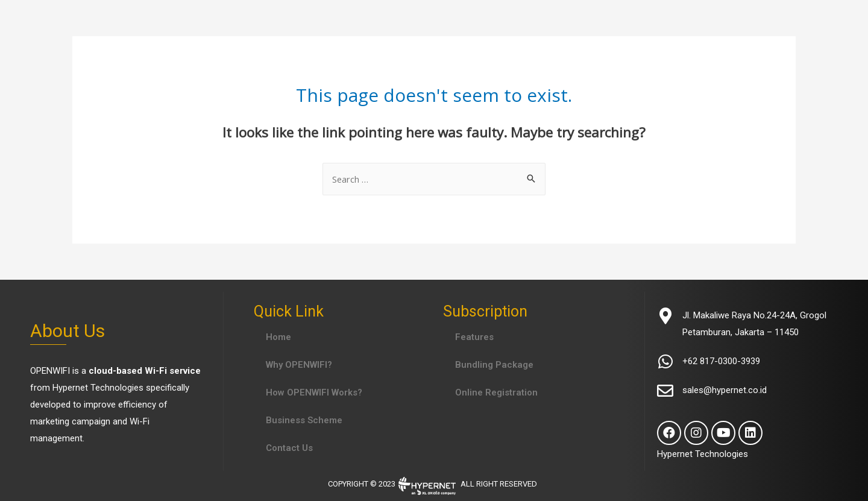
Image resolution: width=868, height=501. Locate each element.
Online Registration (496, 392)
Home (278, 337)
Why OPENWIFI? (299, 365)
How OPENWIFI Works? (314, 392)
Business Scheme (304, 420)
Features (474, 337)
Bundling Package (494, 365)
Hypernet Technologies (98, 388)
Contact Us (289, 448)
